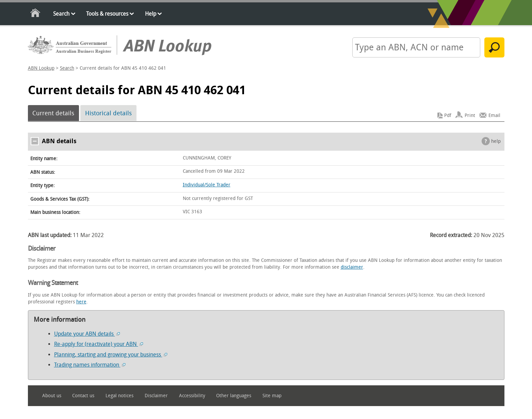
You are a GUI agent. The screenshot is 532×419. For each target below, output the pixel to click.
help (496, 141)
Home (36, 14)
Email (494, 115)
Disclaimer (156, 396)
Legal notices (119, 396)
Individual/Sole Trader (207, 185)
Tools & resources (107, 14)
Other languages (234, 396)
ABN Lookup (41, 68)
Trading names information (90, 365)
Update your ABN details (87, 334)
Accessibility (192, 396)
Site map (272, 396)
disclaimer (352, 267)
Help (151, 14)
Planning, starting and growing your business (111, 355)
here (81, 302)
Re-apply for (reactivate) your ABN (99, 344)
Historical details (108, 113)
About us (52, 396)
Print (470, 115)
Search (61, 14)
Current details (53, 113)
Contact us (83, 396)
